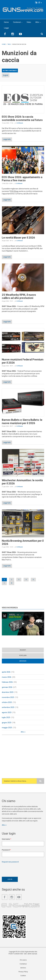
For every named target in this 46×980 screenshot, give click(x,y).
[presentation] (20, 869)
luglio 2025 (6, 717)
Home (6, 22)
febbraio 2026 (7, 682)
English (6, 75)
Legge (6, 28)
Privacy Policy (23, 972)
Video (29, 22)
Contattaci (23, 964)
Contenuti (17, 22)
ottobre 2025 (7, 702)
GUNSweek (20, 123)
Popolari (23, 655)
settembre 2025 (8, 707)
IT (39, 3)
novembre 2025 (8, 697)
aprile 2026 (6, 672)
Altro (37, 22)
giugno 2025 (7, 723)
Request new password (10, 862)
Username (6, 839)
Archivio (23, 661)
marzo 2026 (7, 677)
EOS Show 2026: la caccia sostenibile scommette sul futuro (22, 118)
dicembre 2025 (8, 692)
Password (6, 850)
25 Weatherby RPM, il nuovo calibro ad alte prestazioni (19, 296)
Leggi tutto (7, 139)
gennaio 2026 (7, 687)
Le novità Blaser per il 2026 (18, 238)
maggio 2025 (7, 728)
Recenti (23, 650)
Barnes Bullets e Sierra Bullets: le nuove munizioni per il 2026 (22, 421)
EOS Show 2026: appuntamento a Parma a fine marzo (22, 179)
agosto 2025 (7, 712)
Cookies (23, 976)
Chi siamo (23, 960)
